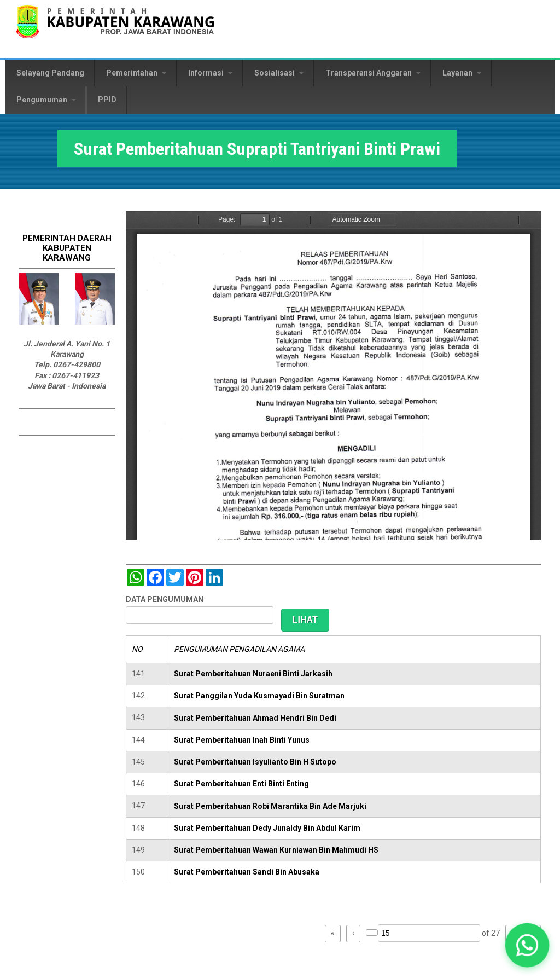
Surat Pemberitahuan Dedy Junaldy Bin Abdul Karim (267, 828)
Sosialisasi (279, 73)
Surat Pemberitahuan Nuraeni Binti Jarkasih (253, 674)
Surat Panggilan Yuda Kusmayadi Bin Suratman (259, 696)
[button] (527, 945)
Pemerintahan (136, 73)
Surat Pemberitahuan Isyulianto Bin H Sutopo (255, 762)
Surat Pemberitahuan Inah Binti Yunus (242, 740)
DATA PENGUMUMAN (165, 599)
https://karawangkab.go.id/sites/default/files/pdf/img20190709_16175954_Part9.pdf (333, 375)
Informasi (210, 73)
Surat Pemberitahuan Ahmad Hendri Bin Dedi (255, 718)
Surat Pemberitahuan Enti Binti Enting (241, 784)
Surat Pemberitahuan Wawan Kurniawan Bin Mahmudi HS (276, 850)
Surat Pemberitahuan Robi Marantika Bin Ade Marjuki (270, 806)
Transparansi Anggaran (373, 73)
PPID (107, 100)
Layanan (462, 73)
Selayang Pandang (50, 73)
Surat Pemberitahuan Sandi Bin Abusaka (247, 872)
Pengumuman (46, 100)
